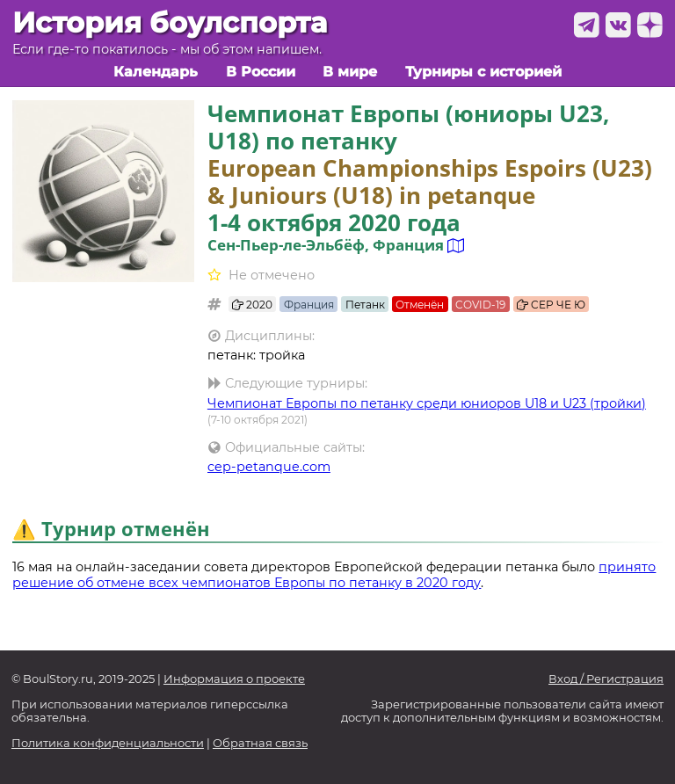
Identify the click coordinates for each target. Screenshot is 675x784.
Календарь (156, 72)
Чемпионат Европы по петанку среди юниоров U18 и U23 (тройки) (427, 403)
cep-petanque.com (269, 467)
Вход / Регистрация (606, 679)
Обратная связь (260, 743)
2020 (252, 305)
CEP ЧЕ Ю (551, 305)
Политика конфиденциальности (108, 743)
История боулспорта (170, 23)
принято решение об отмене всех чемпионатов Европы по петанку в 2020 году (334, 575)
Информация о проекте (234, 679)
